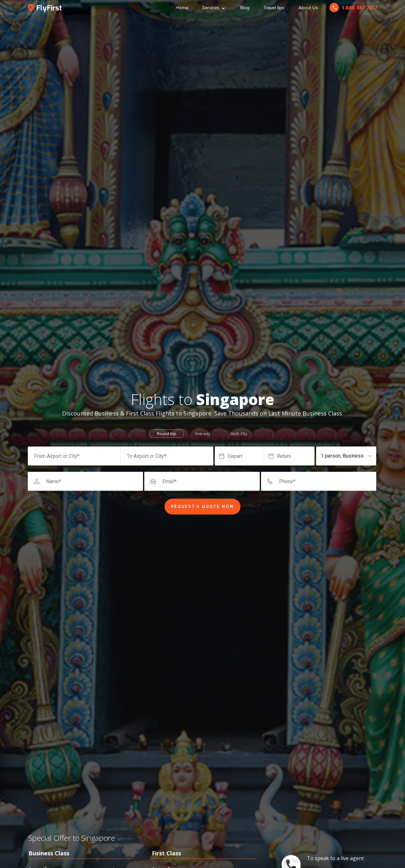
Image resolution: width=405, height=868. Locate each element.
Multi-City (239, 434)
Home (182, 7)
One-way (202, 434)
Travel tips (274, 7)
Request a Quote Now (202, 507)
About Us (308, 7)
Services (214, 7)
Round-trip (167, 434)
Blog (245, 7)
